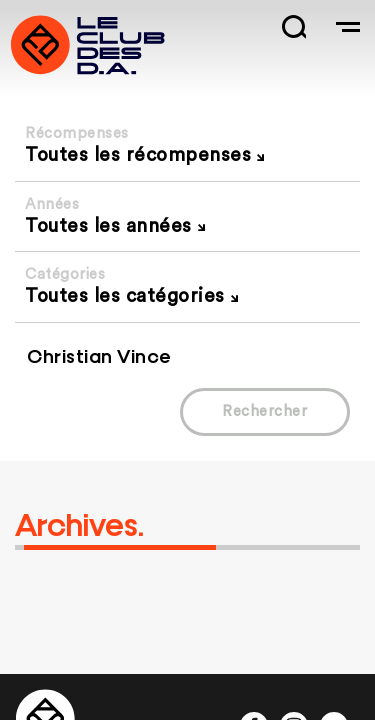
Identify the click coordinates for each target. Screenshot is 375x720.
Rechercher (264, 411)
